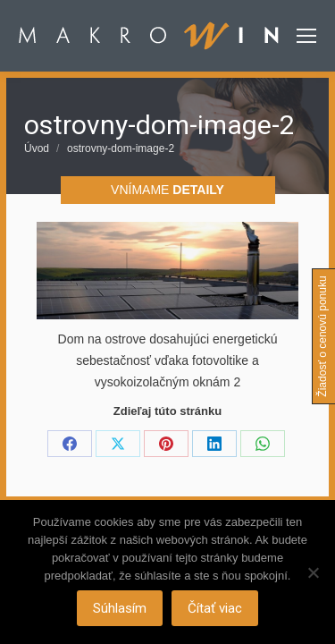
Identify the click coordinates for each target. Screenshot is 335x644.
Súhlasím (120, 608)
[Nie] (313, 572)
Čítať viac (215, 608)
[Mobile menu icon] (306, 36)
